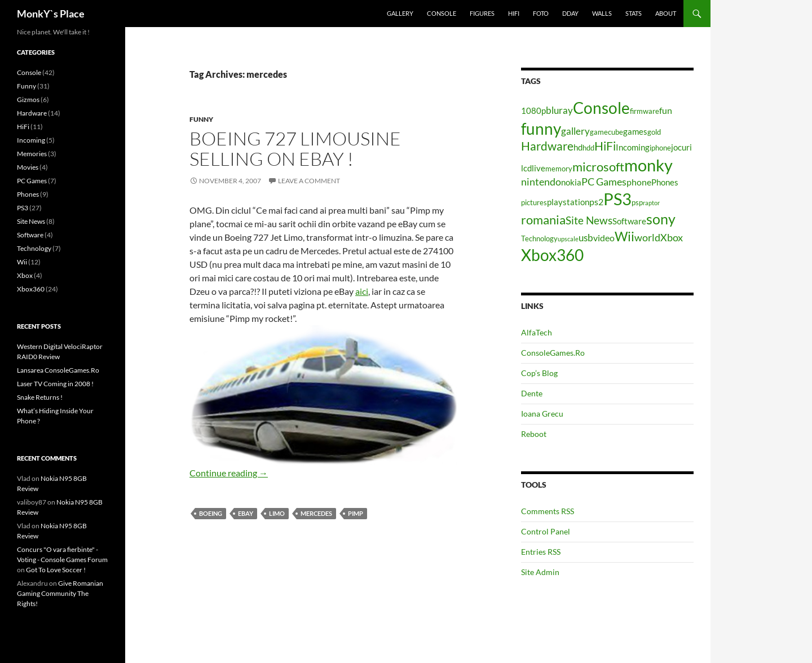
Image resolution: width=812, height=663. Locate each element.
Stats (634, 13)
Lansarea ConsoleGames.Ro (58, 370)
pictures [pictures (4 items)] (534, 202)
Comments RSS (548, 511)
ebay (246, 513)
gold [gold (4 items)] (654, 132)
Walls (602, 13)
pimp (356, 513)
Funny (201, 119)
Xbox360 (31, 289)
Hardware (32, 113)
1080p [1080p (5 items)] (533, 111)
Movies (28, 167)
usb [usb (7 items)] (586, 238)
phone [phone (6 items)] (639, 182)
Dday (570, 13)
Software (30, 235)
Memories (32, 154)
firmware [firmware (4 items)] (645, 111)
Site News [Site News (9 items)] (589, 220)
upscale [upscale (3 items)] (568, 239)
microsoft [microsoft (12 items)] (598, 167)
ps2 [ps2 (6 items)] (596, 202)
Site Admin (540, 572)
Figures (482, 13)
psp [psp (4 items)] (637, 202)
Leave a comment (309, 181)
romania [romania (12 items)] (543, 220)
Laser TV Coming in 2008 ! (55, 384)
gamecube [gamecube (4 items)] (606, 132)
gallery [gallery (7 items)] (575, 131)
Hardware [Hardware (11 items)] (547, 146)
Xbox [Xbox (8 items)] (672, 237)
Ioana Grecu (542, 414)
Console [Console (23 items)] (601, 108)
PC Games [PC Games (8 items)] (604, 182)
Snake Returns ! (40, 397)
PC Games (32, 181)
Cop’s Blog (539, 373)
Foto (541, 13)
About (666, 13)
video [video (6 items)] (604, 238)
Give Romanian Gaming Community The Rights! (60, 593)
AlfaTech (537, 332)
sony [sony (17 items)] (661, 219)
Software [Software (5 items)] (629, 221)
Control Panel (546, 531)
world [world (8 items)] (647, 237)
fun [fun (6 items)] (666, 110)
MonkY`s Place (51, 14)
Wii (22, 262)
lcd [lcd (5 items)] (526, 168)
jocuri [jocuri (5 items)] (681, 147)
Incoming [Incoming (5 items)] (633, 147)
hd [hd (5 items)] (578, 147)
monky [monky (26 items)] (648, 165)
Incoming (31, 140)
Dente (532, 393)
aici (362, 291)
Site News (31, 221)
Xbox (25, 275)
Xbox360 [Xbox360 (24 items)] (552, 255)
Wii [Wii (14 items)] (625, 236)
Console (442, 13)
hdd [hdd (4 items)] (588, 148)
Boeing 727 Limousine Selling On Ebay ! (295, 149)
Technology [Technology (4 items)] (539, 238)
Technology (34, 248)
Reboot (534, 434)
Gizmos (28, 100)
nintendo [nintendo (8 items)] (541, 182)
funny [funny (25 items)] (541, 129)
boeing (211, 513)
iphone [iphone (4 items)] (660, 148)
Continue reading (229, 473)
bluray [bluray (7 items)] (559, 110)
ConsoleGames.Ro (553, 353)
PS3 (23, 208)
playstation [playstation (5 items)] (568, 202)
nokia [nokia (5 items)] (571, 182)
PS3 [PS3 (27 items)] (617, 199)
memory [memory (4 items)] (559, 169)
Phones (28, 194)
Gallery (400, 13)
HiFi (514, 13)
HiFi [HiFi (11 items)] (605, 146)
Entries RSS (541, 552)
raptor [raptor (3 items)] (651, 203)
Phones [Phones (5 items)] (665, 182)
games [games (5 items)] (635, 132)
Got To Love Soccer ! (56, 570)
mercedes (316, 513)
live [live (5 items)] (539, 168)
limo (277, 513)
